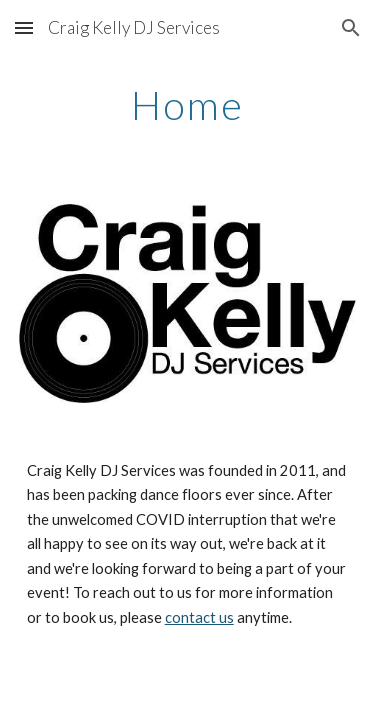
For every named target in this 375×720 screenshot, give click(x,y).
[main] (188, 105)
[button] (24, 27)
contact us (199, 617)
